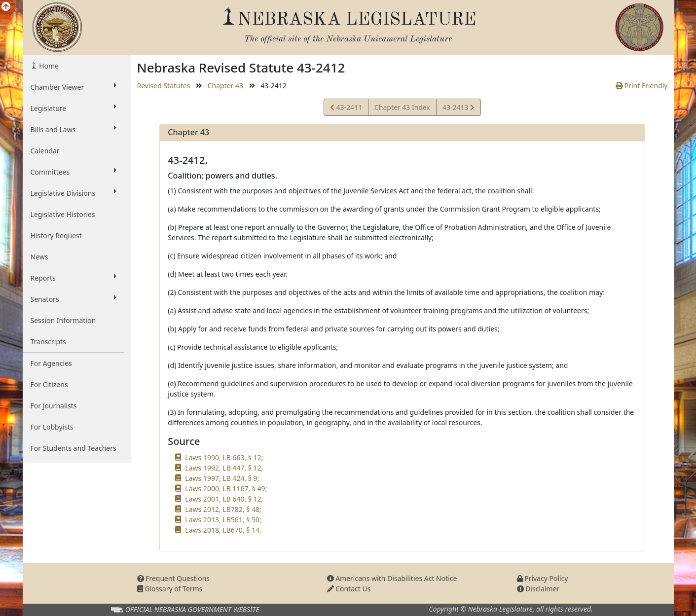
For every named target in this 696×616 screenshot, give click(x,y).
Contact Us (349, 589)
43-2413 (458, 109)
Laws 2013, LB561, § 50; (223, 520)
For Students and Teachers (73, 448)
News (39, 257)
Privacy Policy (543, 578)
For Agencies (51, 363)
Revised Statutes (164, 86)
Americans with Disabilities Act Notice (392, 578)
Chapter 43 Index (402, 107)
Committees (73, 172)
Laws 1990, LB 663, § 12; (224, 457)
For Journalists (54, 406)
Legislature (73, 108)
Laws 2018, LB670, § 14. (223, 530)
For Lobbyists (52, 427)
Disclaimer (538, 589)
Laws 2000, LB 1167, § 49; (226, 489)
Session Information (63, 320)
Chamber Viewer (73, 87)
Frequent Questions (174, 578)
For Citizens (49, 384)
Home (48, 66)
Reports (73, 278)
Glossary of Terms (170, 589)
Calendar (45, 151)
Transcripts (48, 342)
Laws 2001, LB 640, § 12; (224, 499)
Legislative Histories (63, 214)
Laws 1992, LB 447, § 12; (224, 468)
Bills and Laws (73, 129)
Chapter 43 (225, 86)
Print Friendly (641, 86)
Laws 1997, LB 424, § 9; (222, 478)
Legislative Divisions (73, 193)
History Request (56, 236)
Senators (73, 299)
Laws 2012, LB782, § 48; (223, 509)
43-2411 (346, 109)
